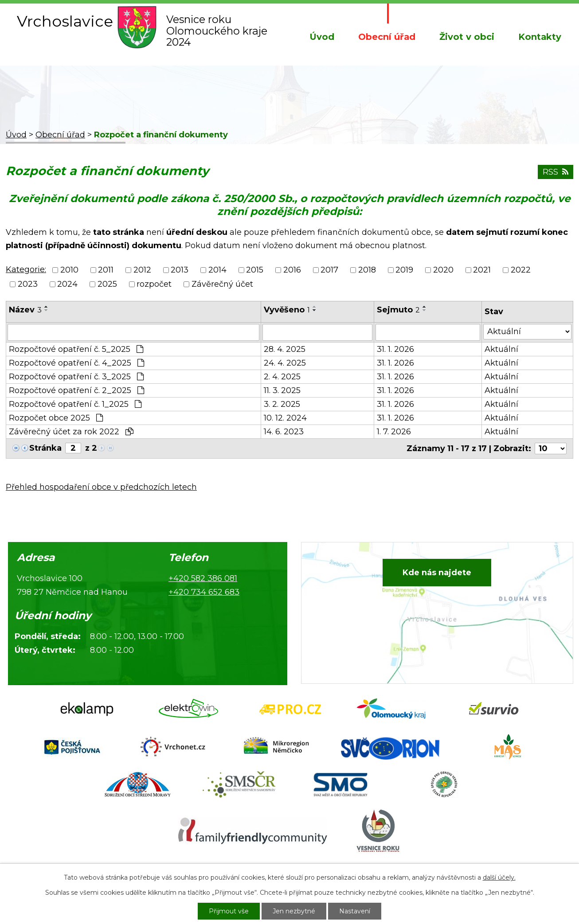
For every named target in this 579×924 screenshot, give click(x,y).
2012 (142, 270)
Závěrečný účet (222, 284)
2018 (367, 270)
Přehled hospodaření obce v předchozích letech (101, 487)
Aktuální (501, 349)
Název (25, 310)
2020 (443, 270)
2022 (521, 270)
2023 (28, 284)
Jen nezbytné (294, 911)
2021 (482, 270)
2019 (404, 270)
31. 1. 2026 (395, 349)
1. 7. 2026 (394, 432)
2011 (106, 270)
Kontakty (540, 37)
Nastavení (355, 911)
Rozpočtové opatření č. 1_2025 (75, 404)
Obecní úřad (387, 37)
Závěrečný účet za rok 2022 (71, 432)
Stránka (45, 448)
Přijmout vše (229, 911)
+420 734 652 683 (204, 592)
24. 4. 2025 (285, 363)
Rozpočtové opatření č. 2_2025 (76, 390)
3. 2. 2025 (282, 404)
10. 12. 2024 (285, 418)
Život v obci (467, 37)
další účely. (499, 877)
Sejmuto (398, 310)
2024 (67, 284)
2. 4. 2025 (282, 377)
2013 (180, 270)
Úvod (322, 37)
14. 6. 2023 (284, 432)
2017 (329, 270)
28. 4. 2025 (285, 349)
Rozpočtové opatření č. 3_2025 (76, 377)
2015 (255, 270)
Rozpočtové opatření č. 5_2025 (76, 349)
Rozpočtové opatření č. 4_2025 (76, 363)
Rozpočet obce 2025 (56, 418)
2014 (217, 270)
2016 (292, 270)
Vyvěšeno (287, 310)
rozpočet (154, 284)
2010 (69, 270)
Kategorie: (26, 269)
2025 (107, 284)
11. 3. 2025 (282, 390)
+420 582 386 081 (203, 578)
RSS (556, 172)
